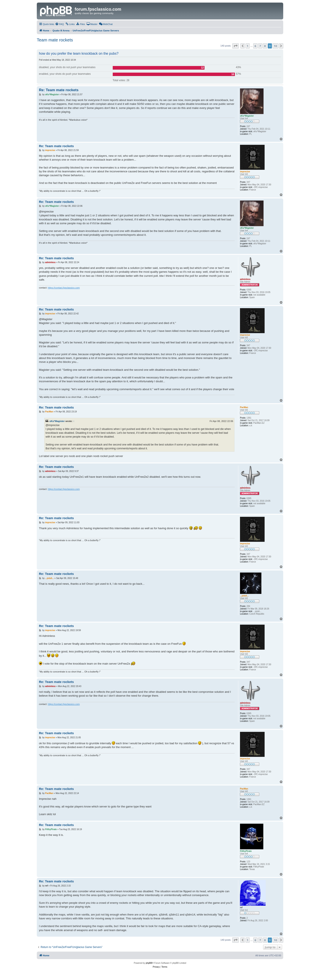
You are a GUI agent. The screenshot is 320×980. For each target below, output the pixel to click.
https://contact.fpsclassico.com (64, 288)
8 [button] (265, 46)
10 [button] (275, 46)
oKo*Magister (57, 421)
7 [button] (260, 46)
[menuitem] (59, 24)
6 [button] (255, 46)
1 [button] (248, 46)
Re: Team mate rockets (59, 90)
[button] (236, 46)
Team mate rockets (55, 40)
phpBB (149, 963)
